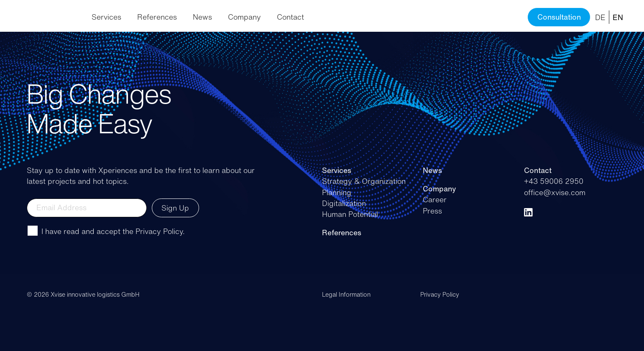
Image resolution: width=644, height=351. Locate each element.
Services (106, 17)
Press (432, 211)
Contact (290, 17)
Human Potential (350, 214)
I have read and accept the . (113, 231)
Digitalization (344, 203)
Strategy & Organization (364, 181)
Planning (337, 192)
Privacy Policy (159, 231)
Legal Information (346, 294)
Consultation (559, 17)
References (157, 17)
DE (600, 17)
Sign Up (175, 208)
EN (618, 17)
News (202, 17)
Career (435, 199)
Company (244, 17)
